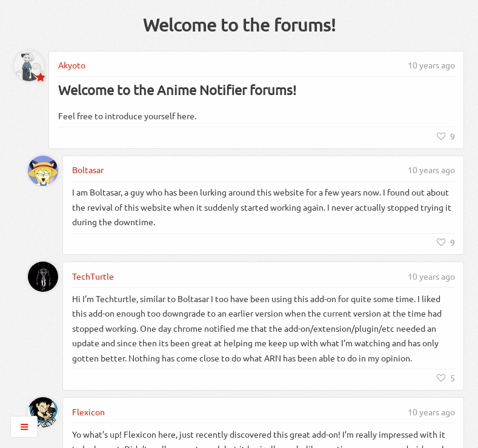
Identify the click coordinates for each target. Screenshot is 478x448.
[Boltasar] (43, 171)
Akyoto (72, 65)
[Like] (446, 136)
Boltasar (88, 170)
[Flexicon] (43, 412)
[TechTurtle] (43, 277)
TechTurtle (93, 276)
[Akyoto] (29, 66)
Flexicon (88, 412)
